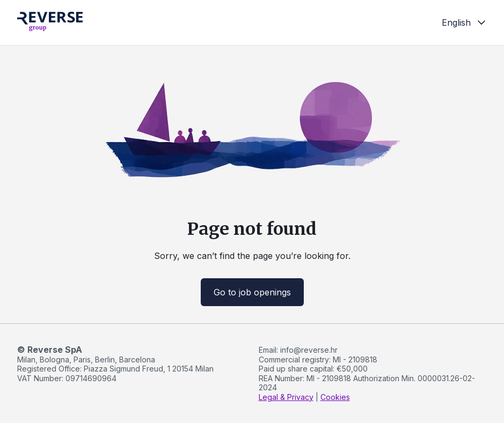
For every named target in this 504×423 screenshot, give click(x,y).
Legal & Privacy (286, 397)
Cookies (335, 397)
